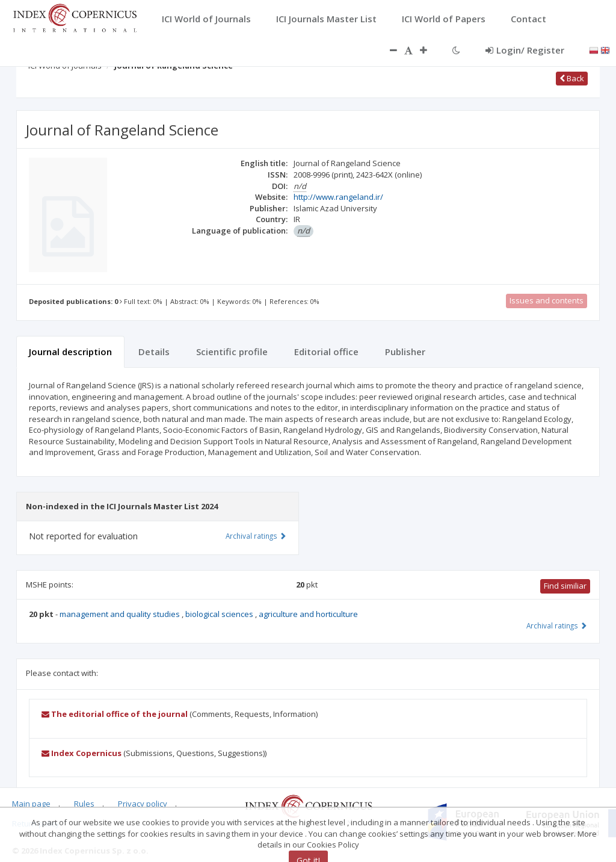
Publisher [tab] (405, 352)
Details (154, 352)
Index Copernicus (82, 753)
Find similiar (565, 586)
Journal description (70, 352)
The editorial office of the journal (115, 714)
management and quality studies (121, 614)
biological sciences (220, 614)
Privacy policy (143, 804)
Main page (31, 804)
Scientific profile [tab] (232, 352)
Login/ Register (525, 50)
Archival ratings (557, 625)
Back (572, 78)
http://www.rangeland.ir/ (338, 197)
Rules (84, 804)
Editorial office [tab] (326, 352)
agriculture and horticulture (308, 614)
